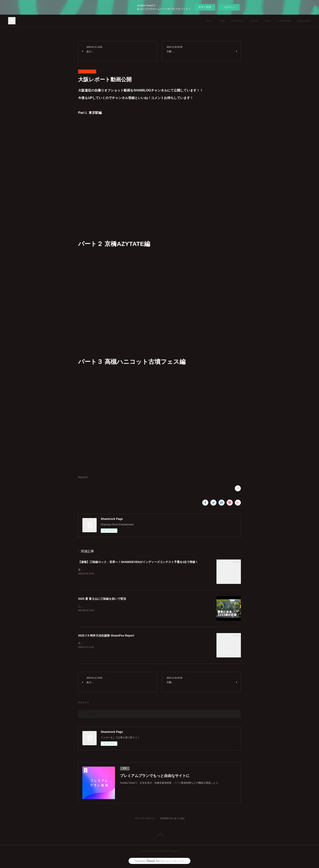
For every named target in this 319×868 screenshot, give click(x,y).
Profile (222, 21)
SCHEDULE (238, 21)
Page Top (159, 835)
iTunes (267, 21)
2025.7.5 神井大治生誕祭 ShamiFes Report (106, 636)
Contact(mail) (284, 21)
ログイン (229, 7)
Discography (304, 21)
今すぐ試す (205, 7)
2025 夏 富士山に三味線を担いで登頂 (102, 599)
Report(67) (83, 477)
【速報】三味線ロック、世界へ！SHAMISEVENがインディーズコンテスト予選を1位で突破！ (138, 562)
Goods (254, 21)
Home (209, 21)
